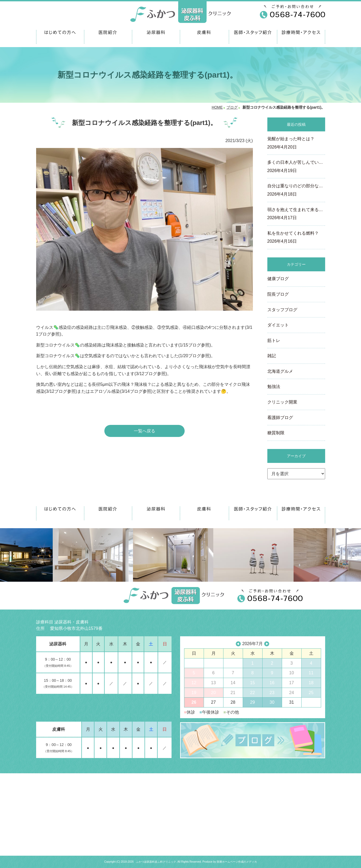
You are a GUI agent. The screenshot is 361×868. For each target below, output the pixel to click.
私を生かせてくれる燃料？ (296, 238)
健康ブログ (278, 279)
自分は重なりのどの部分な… (296, 191)
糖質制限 (276, 433)
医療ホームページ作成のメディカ (237, 862)
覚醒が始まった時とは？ (296, 143)
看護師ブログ (280, 418)
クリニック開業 (282, 402)
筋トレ (274, 340)
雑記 (272, 356)
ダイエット (278, 325)
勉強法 (274, 387)
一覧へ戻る (145, 431)
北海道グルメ (280, 371)
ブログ (232, 107)
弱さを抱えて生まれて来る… (296, 214)
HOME (217, 107)
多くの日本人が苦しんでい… (296, 167)
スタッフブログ (282, 310)
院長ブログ (278, 294)
